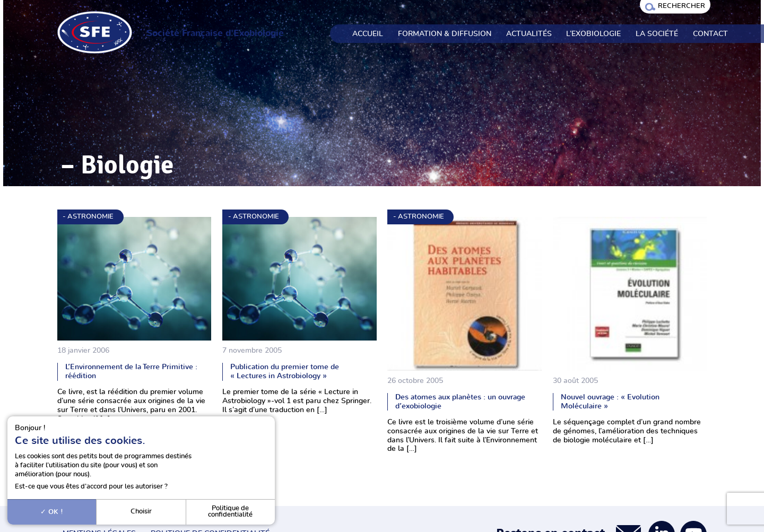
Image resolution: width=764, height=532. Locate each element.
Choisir (141, 512)
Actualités (529, 34)
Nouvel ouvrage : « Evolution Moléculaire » (610, 402)
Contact (710, 34)
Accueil (368, 34)
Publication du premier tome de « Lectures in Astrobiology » (285, 371)
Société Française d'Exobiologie (215, 33)
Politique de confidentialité (230, 512)
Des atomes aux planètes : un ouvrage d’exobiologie (460, 402)
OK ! (52, 512)
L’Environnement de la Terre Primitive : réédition (131, 371)
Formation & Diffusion (445, 34)
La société (657, 34)
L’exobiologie (593, 34)
